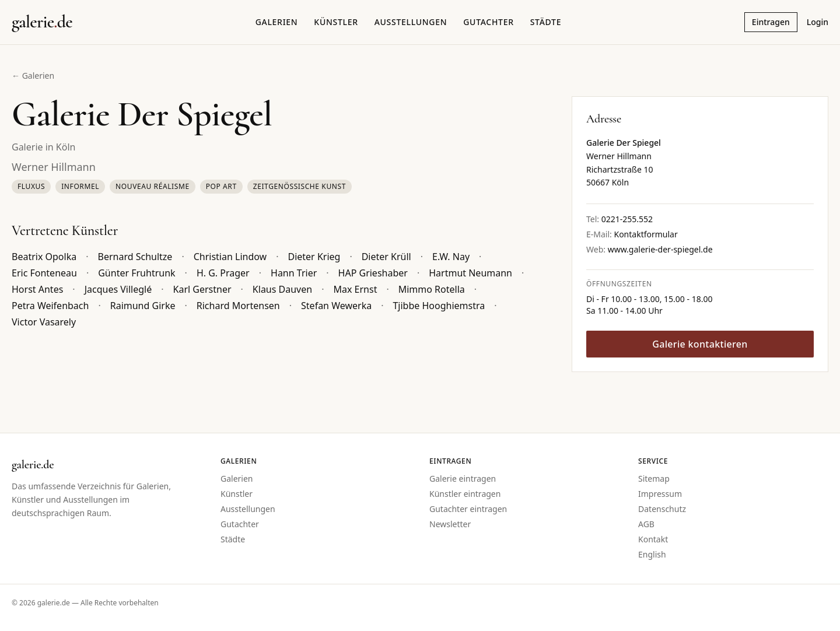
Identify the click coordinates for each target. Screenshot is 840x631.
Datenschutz (662, 509)
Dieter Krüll (386, 257)
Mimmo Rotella (432, 289)
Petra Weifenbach (50, 306)
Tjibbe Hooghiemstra (439, 306)
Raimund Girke (143, 306)
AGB (646, 524)
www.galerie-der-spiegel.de (660, 249)
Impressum (660, 494)
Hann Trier (294, 273)
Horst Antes (37, 289)
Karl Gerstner (202, 289)
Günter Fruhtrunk (136, 273)
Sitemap (654, 478)
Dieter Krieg (314, 257)
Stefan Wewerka (336, 306)
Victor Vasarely (44, 322)
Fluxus (31, 186)
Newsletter (450, 524)
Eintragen (771, 22)
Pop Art (221, 186)
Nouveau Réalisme (153, 186)
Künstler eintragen (465, 494)
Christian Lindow (230, 257)
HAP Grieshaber (373, 273)
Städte (546, 22)
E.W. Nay (451, 257)
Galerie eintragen (463, 478)
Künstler (336, 22)
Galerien (277, 22)
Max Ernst (355, 289)
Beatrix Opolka (44, 257)
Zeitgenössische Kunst (300, 186)
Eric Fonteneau (44, 273)
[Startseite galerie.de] (42, 22)
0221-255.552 (627, 219)
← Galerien (33, 76)
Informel (80, 186)
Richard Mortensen (238, 306)
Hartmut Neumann (470, 273)
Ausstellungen (411, 22)
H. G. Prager (223, 273)
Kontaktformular (645, 234)
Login (818, 22)
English (652, 554)
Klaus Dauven (282, 289)
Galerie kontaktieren (700, 344)
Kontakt (653, 539)
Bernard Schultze (135, 257)
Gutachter (488, 22)
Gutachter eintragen (468, 509)
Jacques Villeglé (118, 289)
